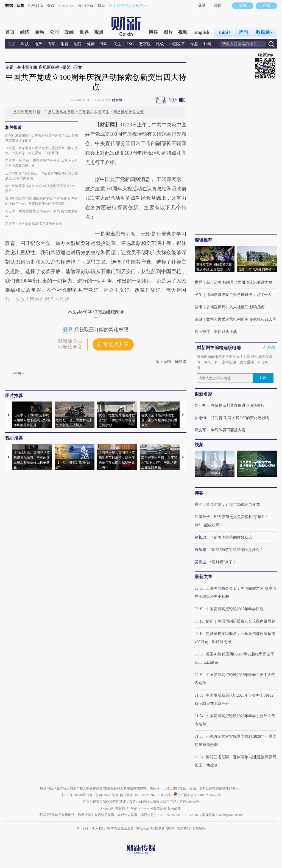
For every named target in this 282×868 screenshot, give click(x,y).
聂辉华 (200, 550)
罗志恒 (200, 418)
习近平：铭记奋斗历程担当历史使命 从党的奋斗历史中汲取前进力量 (42, 163)
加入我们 (99, 828)
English (202, 32)
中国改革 (177, 44)
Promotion (67, 6)
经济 (25, 32)
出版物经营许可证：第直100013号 (174, 802)
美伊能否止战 (225, 332)
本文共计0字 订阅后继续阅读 (96, 312)
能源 (78, 44)
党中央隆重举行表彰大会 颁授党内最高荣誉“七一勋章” (42, 188)
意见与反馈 (144, 828)
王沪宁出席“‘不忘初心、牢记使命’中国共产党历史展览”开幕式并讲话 (42, 176)
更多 (12, 44)
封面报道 (202, 332)
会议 (51, 6)
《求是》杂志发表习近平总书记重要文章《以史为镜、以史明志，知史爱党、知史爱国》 (42, 151)
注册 (218, 5)
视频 (183, 32)
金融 (40, 32)
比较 (160, 44)
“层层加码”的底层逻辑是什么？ (237, 550)
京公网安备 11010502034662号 (197, 795)
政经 (69, 32)
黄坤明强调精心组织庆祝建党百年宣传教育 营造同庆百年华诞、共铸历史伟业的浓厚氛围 (42, 201)
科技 (25, 44)
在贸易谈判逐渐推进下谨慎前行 (238, 405)
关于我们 (83, 828)
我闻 (20, 6)
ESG (130, 44)
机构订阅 (36, 6)
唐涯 (199, 504)
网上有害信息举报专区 (128, 6)
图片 (168, 32)
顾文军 (200, 430)
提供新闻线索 (165, 828)
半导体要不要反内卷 (228, 430)
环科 (104, 44)
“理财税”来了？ (223, 562)
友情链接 (199, 828)
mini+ (225, 32)
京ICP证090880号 (73, 795)
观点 (99, 32)
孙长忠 (200, 537)
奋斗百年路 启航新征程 (38, 67)
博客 (153, 32)
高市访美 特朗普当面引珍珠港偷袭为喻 (239, 282)
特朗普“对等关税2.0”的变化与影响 (240, 418)
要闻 (66, 67)
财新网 (117, 100)
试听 (173, 100)
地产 (38, 44)
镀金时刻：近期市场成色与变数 (233, 504)
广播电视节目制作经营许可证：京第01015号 (115, 802)
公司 (54, 32)
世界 (84, 32)
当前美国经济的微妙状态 (231, 537)
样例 (271, 347)
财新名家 (203, 394)
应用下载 (86, 6)
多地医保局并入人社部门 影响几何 (236, 307)
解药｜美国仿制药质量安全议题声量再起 (241, 621)
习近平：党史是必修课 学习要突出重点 (34, 224)
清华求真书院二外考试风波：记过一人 (239, 295)
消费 (65, 44)
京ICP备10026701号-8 (103, 795)
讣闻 (207, 44)
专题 (194, 44)
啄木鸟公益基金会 (121, 828)
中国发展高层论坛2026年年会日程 (235, 609)
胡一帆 (200, 405)
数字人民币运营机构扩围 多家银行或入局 (241, 319)
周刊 (244, 32)
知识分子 (202, 517)
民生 (117, 44)
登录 (202, 5)
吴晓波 (200, 562)
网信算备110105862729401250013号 (146, 795)
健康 (91, 44)
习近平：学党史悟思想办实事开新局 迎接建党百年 (42, 214)
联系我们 (183, 828)
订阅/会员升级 (113, 344)
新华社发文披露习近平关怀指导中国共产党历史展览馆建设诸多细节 (42, 138)
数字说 (145, 44)
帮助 (101, 6)
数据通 (265, 32)
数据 (9, 6)
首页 (10, 32)
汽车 (51, 44)
